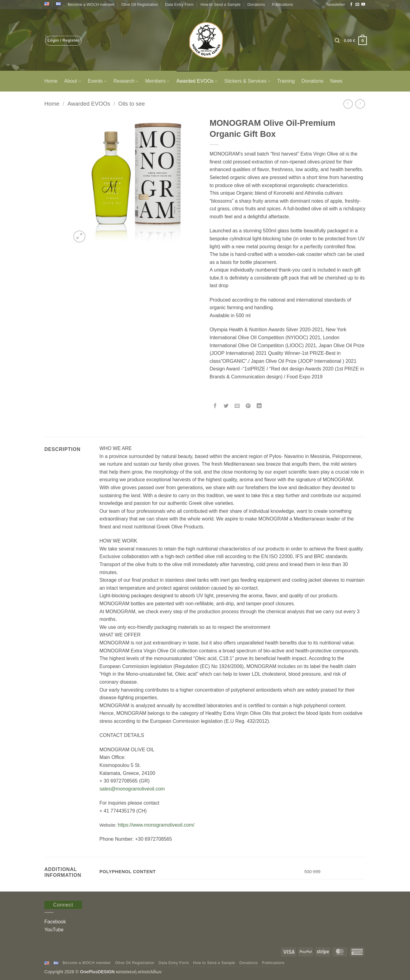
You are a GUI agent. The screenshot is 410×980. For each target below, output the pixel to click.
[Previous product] (360, 104)
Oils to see (132, 104)
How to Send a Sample (220, 4)
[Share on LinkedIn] (259, 406)
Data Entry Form (179, 4)
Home (51, 81)
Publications (282, 4)
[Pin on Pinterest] (248, 406)
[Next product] (348, 104)
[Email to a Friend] (237, 406)
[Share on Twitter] (226, 406)
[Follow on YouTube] (363, 5)
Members (157, 81)
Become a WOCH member (91, 4)
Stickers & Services (247, 81)
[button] (336, 5)
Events (97, 81)
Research (126, 81)
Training (286, 81)
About (73, 81)
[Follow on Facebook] (351, 5)
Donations (256, 4)
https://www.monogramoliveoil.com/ (156, 825)
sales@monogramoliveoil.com (132, 789)
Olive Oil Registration (140, 4)
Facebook (55, 922)
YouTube (54, 930)
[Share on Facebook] (215, 406)
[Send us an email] (357, 5)
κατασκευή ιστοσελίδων (139, 972)
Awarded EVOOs (197, 81)
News (336, 81)
